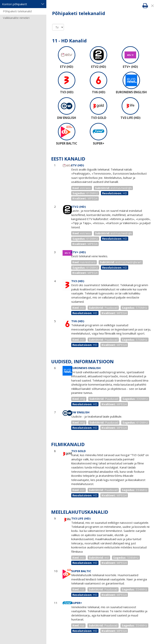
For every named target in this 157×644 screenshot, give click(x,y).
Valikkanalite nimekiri (16, 18)
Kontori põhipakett (23, 4)
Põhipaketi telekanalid (17, 11)
